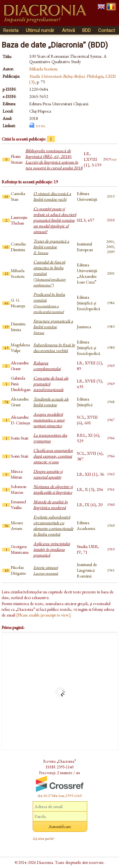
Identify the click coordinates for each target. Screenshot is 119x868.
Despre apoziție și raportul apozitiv (48, 474)
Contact (106, 30)
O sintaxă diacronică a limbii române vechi (52, 196)
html (41, 126)
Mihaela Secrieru (43, 69)
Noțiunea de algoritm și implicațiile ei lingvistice (53, 489)
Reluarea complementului (47, 366)
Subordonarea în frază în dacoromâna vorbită (54, 348)
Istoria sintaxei (46, 570)
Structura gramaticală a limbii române (53, 327)
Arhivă (68, 30)
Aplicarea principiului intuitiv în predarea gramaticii (52, 549)
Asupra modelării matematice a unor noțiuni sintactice (49, 420)
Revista (11, 30)
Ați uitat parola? (44, 839)
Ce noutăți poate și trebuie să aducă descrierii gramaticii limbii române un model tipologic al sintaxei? (55, 220)
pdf (114, 159)
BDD (86, 30)
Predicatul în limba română (49, 303)
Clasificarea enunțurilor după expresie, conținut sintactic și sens (53, 456)
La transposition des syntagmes (50, 438)
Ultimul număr (40, 30)
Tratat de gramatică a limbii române (51, 247)
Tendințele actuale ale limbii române (51, 402)
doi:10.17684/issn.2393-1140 (60, 796)
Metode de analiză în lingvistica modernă (50, 505)
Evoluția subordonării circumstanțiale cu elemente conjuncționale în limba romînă (53, 525)
